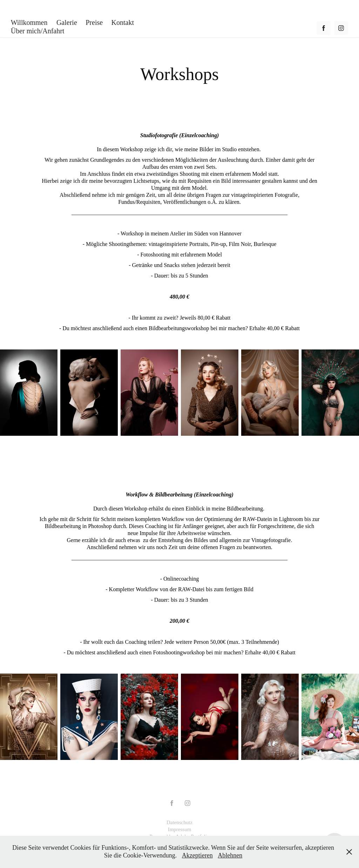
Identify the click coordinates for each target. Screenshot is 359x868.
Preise (94, 22)
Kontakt (123, 22)
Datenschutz (179, 822)
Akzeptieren (197, 855)
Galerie (67, 22)
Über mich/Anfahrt (38, 31)
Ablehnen (230, 855)
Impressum (180, 829)
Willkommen (29, 22)
